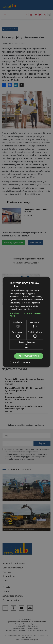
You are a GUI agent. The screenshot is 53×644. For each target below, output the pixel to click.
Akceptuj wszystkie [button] (29, 356)
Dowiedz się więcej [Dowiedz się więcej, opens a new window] (24, 309)
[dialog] (26, 322)
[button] (26, 315)
